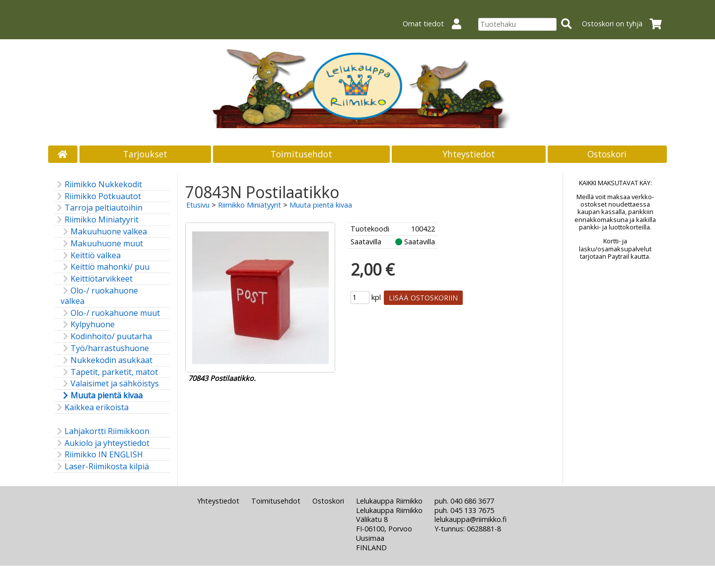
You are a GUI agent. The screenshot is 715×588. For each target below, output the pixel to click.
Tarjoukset (145, 154)
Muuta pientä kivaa (102, 396)
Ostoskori (607, 154)
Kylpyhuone (88, 325)
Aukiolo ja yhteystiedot (102, 443)
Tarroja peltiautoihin (99, 208)
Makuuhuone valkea (104, 232)
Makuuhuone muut (102, 244)
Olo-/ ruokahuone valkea (99, 296)
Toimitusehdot (301, 154)
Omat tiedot (436, 24)
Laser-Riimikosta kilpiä (102, 467)
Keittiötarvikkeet (97, 279)
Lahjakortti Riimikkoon (102, 431)
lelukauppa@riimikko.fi (470, 519)
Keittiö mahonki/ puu (105, 267)
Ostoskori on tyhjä (625, 24)
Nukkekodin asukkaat (107, 360)
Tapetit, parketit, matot (109, 372)
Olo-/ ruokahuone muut (110, 313)
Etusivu (198, 205)
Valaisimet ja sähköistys (110, 384)
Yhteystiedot (469, 154)
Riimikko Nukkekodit (98, 184)
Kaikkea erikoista (92, 407)
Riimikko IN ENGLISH (99, 455)
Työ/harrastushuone (105, 348)
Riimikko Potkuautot (98, 196)
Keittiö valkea (91, 256)
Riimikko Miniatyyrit (97, 220)
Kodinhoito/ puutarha (106, 336)
